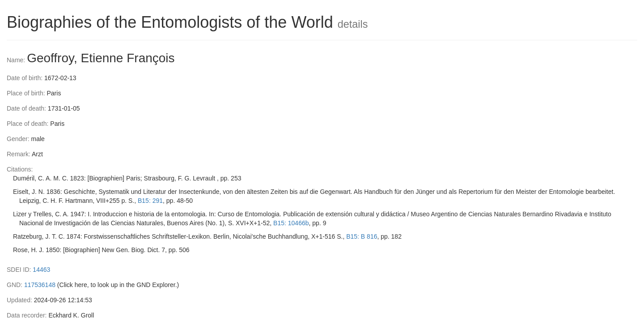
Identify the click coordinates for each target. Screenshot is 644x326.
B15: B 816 (362, 236)
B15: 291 (150, 201)
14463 (41, 270)
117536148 (40, 285)
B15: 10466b (291, 223)
